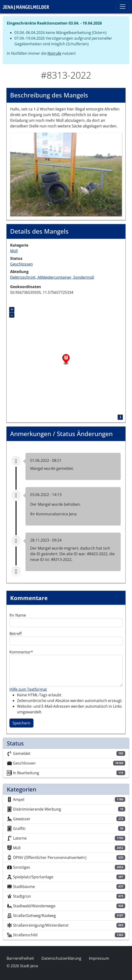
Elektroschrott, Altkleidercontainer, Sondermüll (52, 277)
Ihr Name (18, 615)
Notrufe (54, 53)
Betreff (16, 634)
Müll (14, 251)
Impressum (99, 958)
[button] (66, 174)
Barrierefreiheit (20, 958)
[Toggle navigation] (123, 7)
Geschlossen (21, 264)
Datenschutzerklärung (61, 958)
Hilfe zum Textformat (28, 689)
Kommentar (20, 652)
